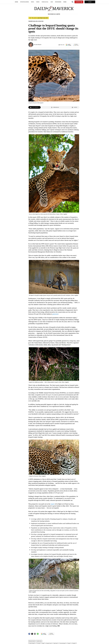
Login (90, 2)
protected (55, 314)
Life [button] (52, 2)
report (53, 504)
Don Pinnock (38, 45)
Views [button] (38, 2)
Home (17, 2)
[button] (68, 45)
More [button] (65, 2)
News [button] (33, 2)
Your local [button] (45, 2)
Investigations (25, 2)
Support (79, 2)
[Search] (73, 2)
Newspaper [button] (58, 2)
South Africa (39, 641)
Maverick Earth (32, 641)
